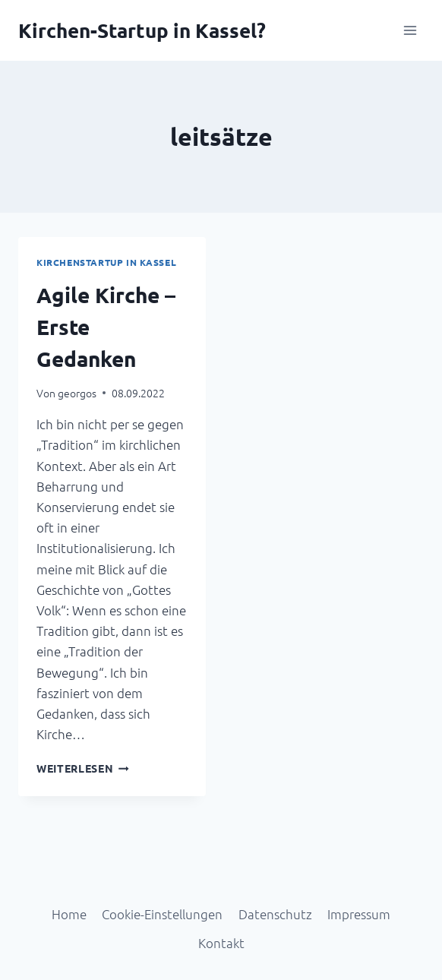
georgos (77, 393)
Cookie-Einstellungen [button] (162, 914)
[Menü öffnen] (410, 30)
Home (69, 914)
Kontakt (221, 943)
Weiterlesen (83, 768)
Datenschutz (275, 914)
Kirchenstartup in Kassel (106, 262)
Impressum (359, 914)
